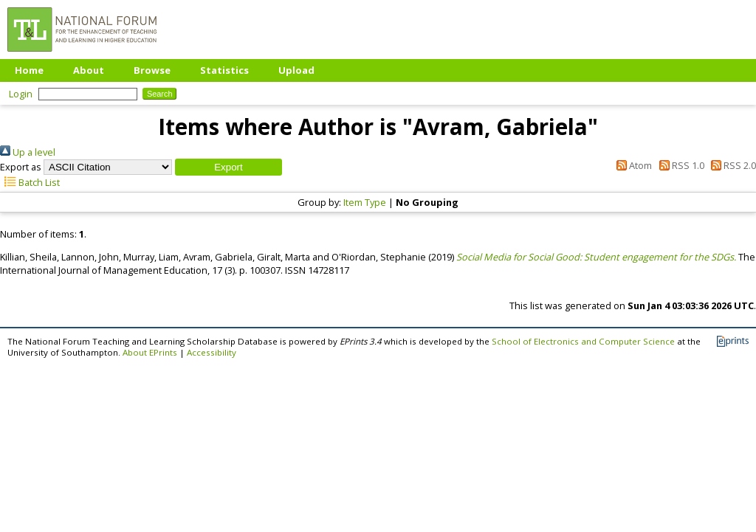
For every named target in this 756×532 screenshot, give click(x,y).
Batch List (30, 182)
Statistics (224, 70)
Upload (296, 70)
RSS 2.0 (731, 165)
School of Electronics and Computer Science (583, 341)
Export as (21, 167)
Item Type (365, 202)
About (89, 70)
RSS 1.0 (679, 165)
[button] (228, 167)
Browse (152, 70)
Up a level (28, 152)
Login (21, 94)
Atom (632, 165)
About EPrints (150, 352)
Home (29, 70)
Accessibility (212, 352)
